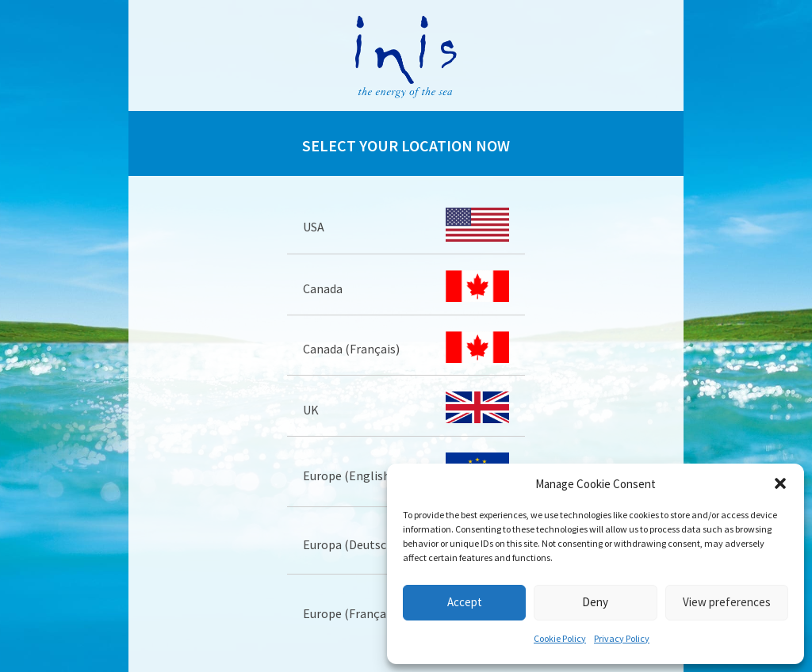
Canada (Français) (351, 349)
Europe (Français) (351, 613)
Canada (323, 288)
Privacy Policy (622, 638)
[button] (780, 483)
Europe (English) (349, 475)
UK (311, 410)
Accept (465, 602)
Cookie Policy (560, 638)
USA (314, 227)
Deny (595, 602)
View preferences (727, 602)
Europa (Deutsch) (350, 544)
